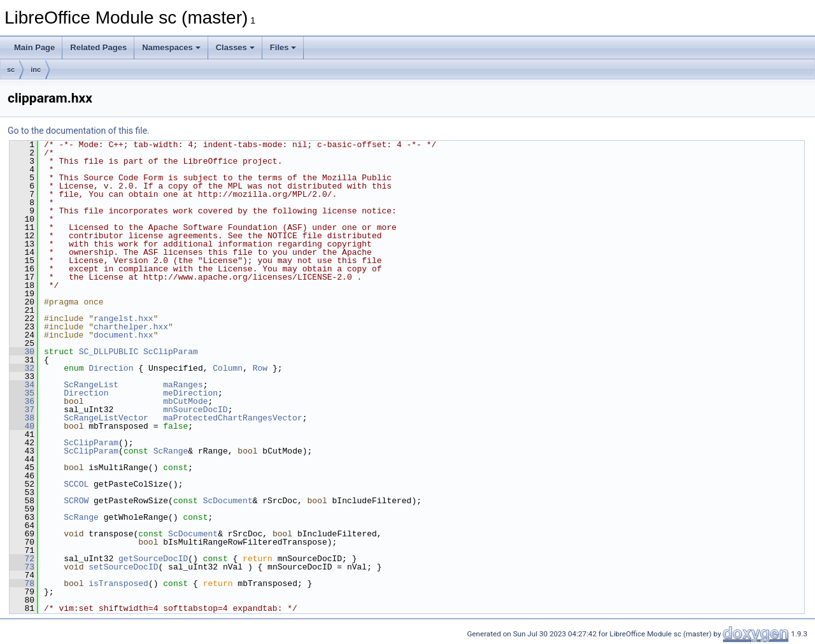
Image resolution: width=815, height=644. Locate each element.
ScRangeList (91, 385)
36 (22, 401)
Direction (111, 368)
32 (22, 368)
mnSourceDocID (195, 410)
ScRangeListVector (106, 418)
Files (283, 47)
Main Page (34, 47)
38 (22, 418)
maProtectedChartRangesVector (232, 418)
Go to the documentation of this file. (79, 131)
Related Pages (98, 47)
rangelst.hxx (124, 318)
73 (22, 567)
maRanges (183, 385)
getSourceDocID (153, 559)
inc (36, 69)
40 (22, 426)
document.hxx (124, 335)
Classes (235, 47)
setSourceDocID (123, 567)
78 (22, 583)
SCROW (76, 501)
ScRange (171, 451)
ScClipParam (171, 352)
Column (228, 368)
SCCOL (76, 484)
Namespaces (171, 47)
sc (11, 69)
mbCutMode (185, 401)
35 (22, 393)
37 (22, 410)
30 (22, 352)
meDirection (190, 393)
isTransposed (118, 583)
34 (22, 385)
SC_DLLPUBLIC (109, 352)
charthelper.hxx (131, 327)
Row (260, 368)
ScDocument (228, 501)
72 (22, 559)
